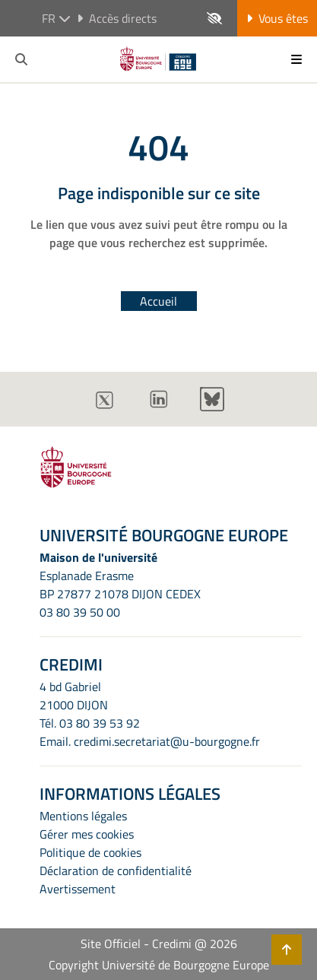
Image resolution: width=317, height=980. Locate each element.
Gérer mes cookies (87, 834)
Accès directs (117, 18)
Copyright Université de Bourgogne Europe (159, 965)
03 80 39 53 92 (100, 723)
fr (56, 18)
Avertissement (78, 889)
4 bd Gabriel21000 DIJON (74, 696)
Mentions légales (83, 816)
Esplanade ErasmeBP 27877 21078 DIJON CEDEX (120, 585)
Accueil (158, 301)
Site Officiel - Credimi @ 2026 (159, 944)
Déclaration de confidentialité (116, 871)
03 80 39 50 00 (80, 612)
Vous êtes (277, 18)
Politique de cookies (90, 852)
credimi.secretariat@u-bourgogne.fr (167, 741)
